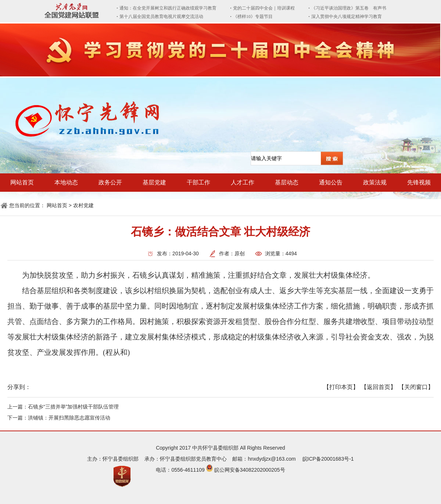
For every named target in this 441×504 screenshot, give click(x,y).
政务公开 (110, 182)
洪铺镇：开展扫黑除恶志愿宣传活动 (69, 418)
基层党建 (154, 182)
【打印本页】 (341, 387)
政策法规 (375, 182)
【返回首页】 (379, 387)
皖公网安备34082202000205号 (250, 470)
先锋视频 (419, 182)
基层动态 (287, 182)
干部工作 (198, 182)
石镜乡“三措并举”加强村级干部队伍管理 (73, 407)
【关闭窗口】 (416, 387)
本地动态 (66, 182)
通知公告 (331, 182)
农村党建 (83, 205)
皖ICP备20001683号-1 (328, 459)
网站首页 (22, 182)
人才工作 (243, 182)
